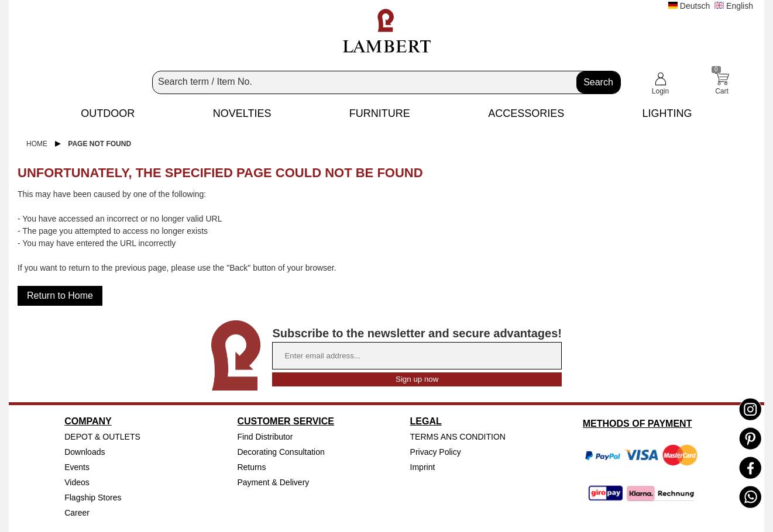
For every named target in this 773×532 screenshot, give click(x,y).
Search (598, 82)
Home (37, 144)
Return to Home (60, 296)
